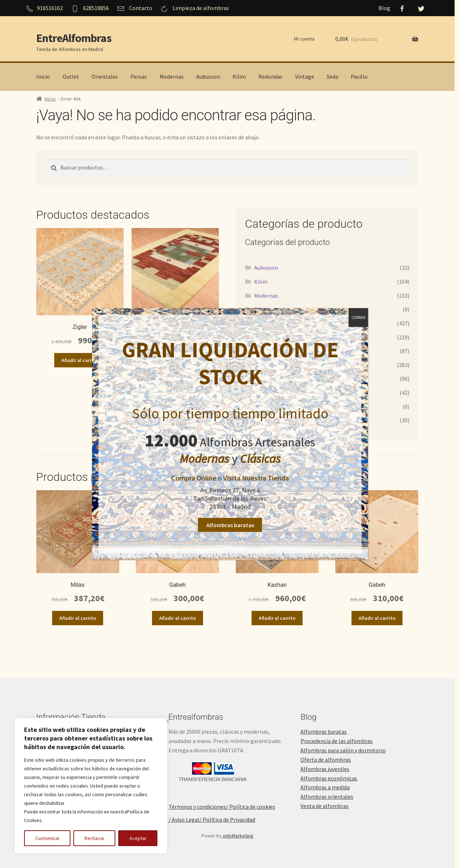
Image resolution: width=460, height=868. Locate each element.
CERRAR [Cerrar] (358, 317)
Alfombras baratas (230, 525)
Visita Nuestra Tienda (256, 478)
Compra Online (194, 478)
